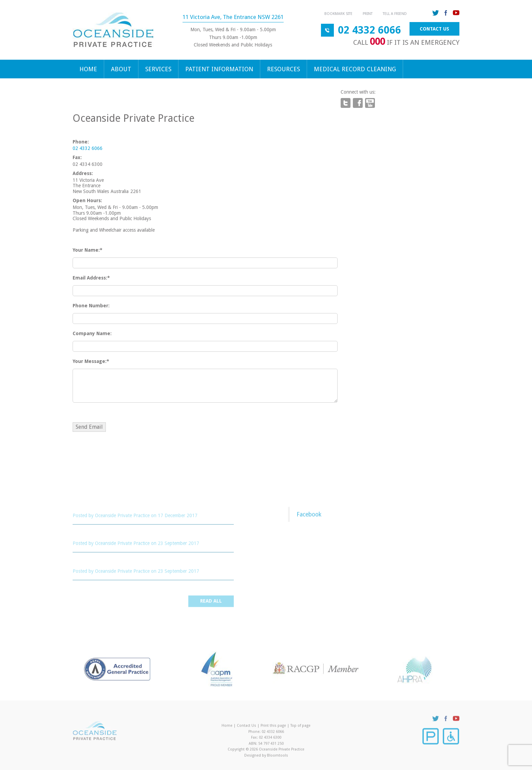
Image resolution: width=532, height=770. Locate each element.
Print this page (273, 727)
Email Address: (90, 278)
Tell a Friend (395, 14)
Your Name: (86, 250)
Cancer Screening (97, 564)
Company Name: (92, 333)
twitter (436, 13)
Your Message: (90, 361)
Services (158, 69)
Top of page (300, 727)
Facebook (309, 516)
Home (88, 69)
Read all (211, 603)
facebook (446, 13)
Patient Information (219, 69)
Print (368, 14)
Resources (283, 69)
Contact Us (434, 29)
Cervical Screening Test (105, 508)
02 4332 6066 (369, 30)
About (121, 69)
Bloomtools (278, 757)
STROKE (84, 536)
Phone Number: (91, 306)
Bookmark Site (338, 14)
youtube (456, 13)
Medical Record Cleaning (355, 69)
